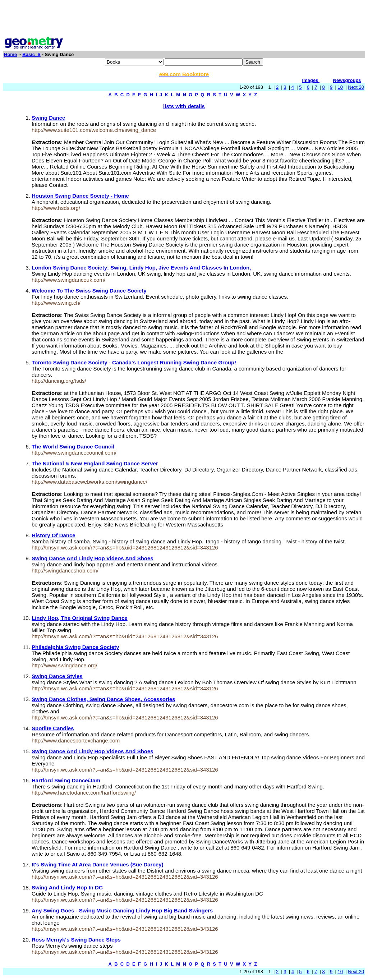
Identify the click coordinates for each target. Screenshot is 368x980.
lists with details (184, 106)
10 (340, 87)
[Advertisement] (184, 19)
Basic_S (31, 54)
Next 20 (356, 87)
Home (10, 54)
